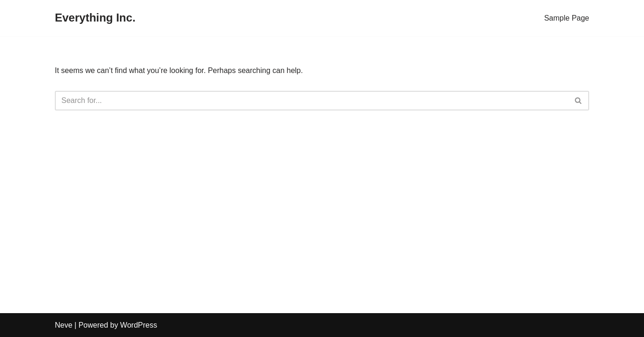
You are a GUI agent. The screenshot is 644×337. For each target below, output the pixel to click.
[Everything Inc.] (95, 18)
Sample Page (567, 18)
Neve (64, 325)
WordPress (139, 325)
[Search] (311, 101)
